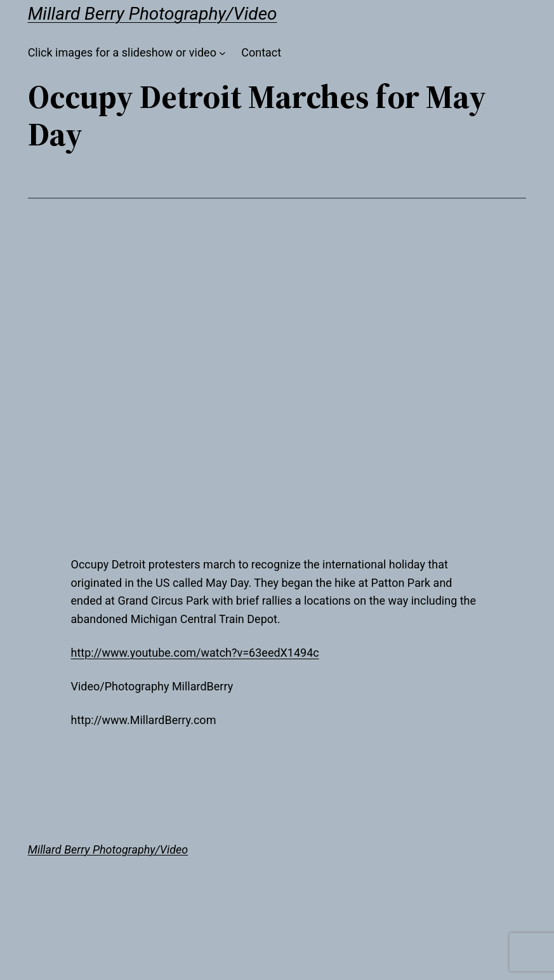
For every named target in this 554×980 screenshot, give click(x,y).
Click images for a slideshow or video (122, 52)
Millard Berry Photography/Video (153, 14)
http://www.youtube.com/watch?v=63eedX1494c (195, 653)
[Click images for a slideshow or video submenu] (222, 53)
